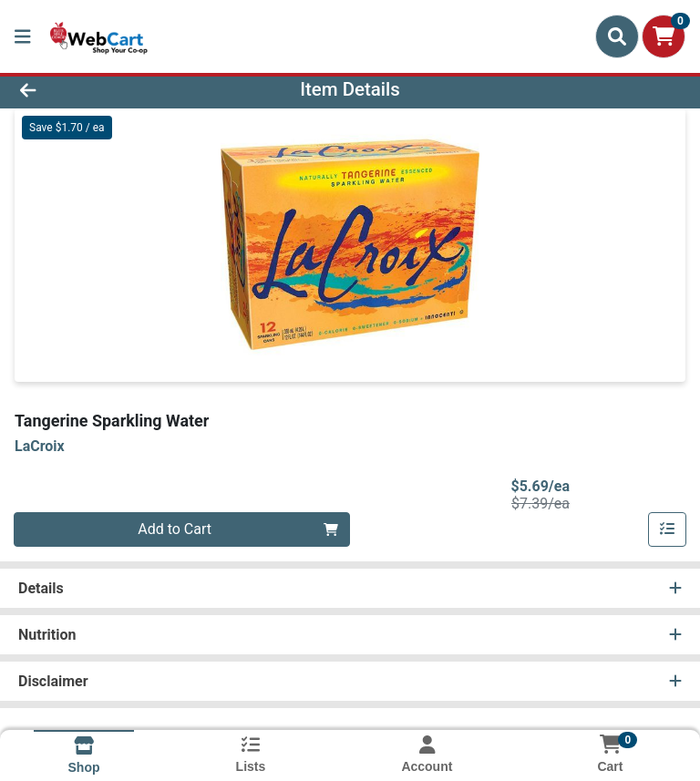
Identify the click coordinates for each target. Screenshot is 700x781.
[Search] (617, 36)
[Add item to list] (667, 529)
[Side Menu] (23, 36)
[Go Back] (98, 89)
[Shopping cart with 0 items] (664, 36)
